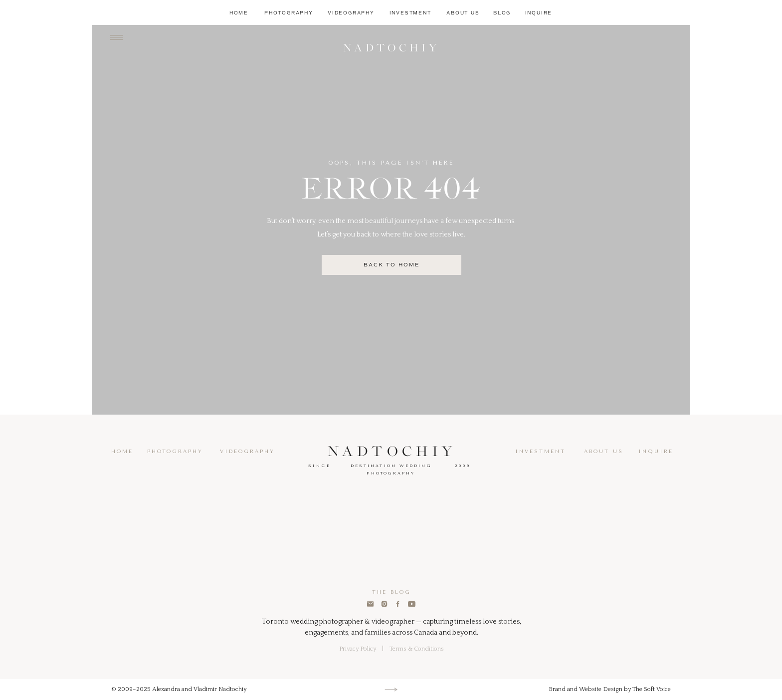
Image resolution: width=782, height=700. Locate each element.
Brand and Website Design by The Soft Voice (610, 689)
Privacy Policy (358, 649)
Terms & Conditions (417, 649)
